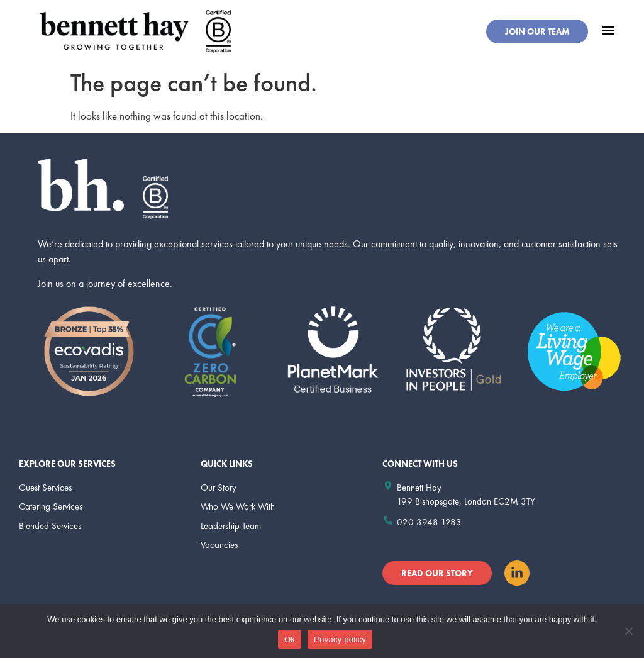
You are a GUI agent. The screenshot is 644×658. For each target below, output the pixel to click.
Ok (290, 639)
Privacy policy (340, 639)
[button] (608, 30)
